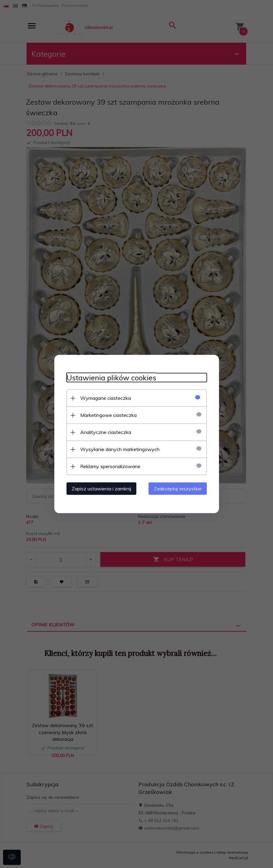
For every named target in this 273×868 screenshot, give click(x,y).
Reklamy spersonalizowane (110, 466)
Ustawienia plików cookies (111, 378)
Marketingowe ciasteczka (108, 415)
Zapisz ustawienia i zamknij (101, 489)
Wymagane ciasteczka (106, 398)
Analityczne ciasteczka (106, 432)
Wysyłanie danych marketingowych (120, 449)
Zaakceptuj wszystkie (178, 489)
